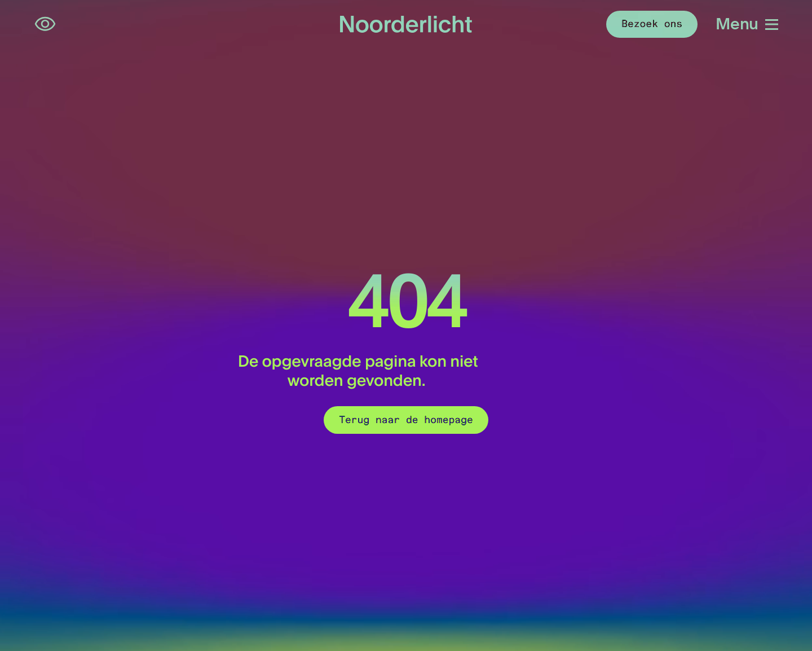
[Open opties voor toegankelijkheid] (45, 24)
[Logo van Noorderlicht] (406, 24)
